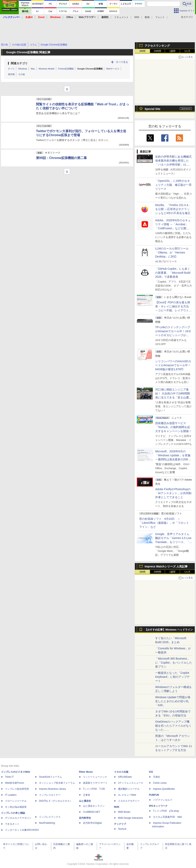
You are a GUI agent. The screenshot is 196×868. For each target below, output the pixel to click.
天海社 (157, 777)
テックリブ (120, 824)
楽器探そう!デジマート (95, 783)
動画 (147, 17)
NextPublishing (47, 823)
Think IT (9, 777)
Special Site (152, 109)
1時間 (142, 51)
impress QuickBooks (164, 789)
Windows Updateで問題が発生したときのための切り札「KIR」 (173, 701)
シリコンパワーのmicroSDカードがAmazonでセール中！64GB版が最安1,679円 (173, 365)
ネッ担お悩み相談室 (16, 807)
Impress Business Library (52, 789)
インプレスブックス (50, 817)
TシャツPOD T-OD (94, 789)
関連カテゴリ (19, 63)
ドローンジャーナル (16, 801)
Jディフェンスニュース (131, 783)
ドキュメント (121, 17)
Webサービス (113, 69)
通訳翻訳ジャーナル (129, 789)
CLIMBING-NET (92, 812)
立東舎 (87, 795)
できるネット (12, 824)
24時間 (157, 51)
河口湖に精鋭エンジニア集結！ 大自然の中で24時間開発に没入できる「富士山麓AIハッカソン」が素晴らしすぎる (173, 397)
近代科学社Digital (92, 823)
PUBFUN (154, 795)
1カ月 (187, 51)
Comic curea (160, 783)
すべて (11, 69)
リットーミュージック (95, 777)
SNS (137, 17)
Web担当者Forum (14, 783)
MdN (117, 807)
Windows (23, 69)
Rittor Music (86, 772)
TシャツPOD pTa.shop (166, 811)
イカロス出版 (121, 772)
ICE (151, 772)
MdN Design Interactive (130, 818)
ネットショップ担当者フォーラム (57, 783)
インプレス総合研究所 (17, 789)
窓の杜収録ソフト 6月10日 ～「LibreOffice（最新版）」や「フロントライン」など (164, 523)
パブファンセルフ (163, 800)
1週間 (172, 51)
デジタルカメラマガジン (18, 818)
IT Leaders (11, 795)
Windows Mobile (46, 69)
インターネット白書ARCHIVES (22, 830)
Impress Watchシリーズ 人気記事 (166, 566)
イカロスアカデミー (129, 801)
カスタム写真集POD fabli (167, 817)
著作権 (11, 74)
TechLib (122, 829)
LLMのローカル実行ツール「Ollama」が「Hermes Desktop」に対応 (172, 252)
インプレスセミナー (50, 795)
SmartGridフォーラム (50, 777)
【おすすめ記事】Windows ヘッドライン (169, 630)
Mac (33, 69)
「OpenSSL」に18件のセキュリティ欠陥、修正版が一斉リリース (173, 185)
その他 (21, 74)
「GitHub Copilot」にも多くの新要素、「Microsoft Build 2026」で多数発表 (173, 273)
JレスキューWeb (127, 795)
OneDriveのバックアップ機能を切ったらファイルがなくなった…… (173, 726)
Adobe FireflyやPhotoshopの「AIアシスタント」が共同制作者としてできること (173, 493)
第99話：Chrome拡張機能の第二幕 (61, 158)
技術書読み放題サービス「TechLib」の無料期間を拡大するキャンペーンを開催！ (173, 427)
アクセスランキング (157, 46)
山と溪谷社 (85, 801)
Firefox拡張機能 (66, 69)
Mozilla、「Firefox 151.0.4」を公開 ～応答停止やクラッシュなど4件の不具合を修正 (173, 209)
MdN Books (124, 812)
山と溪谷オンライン (94, 806)
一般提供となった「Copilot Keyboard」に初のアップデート (172, 677)
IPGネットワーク (158, 806)
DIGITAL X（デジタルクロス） (55, 801)
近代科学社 (85, 818)
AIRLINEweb (125, 777)
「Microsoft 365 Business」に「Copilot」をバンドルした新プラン (174, 663)
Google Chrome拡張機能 (90, 69)
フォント (160, 17)
